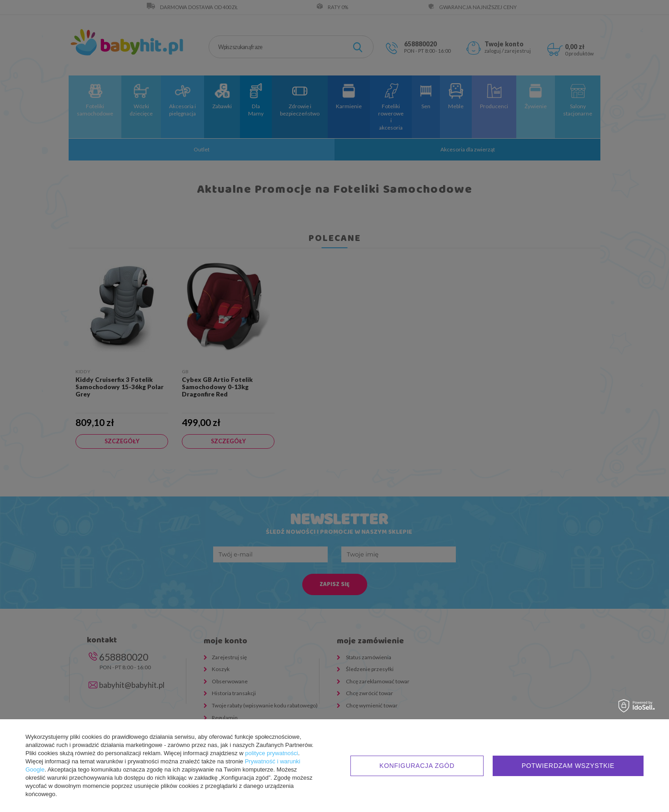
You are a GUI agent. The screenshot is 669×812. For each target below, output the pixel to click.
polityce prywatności (271, 753)
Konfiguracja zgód (417, 766)
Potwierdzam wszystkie (568, 766)
